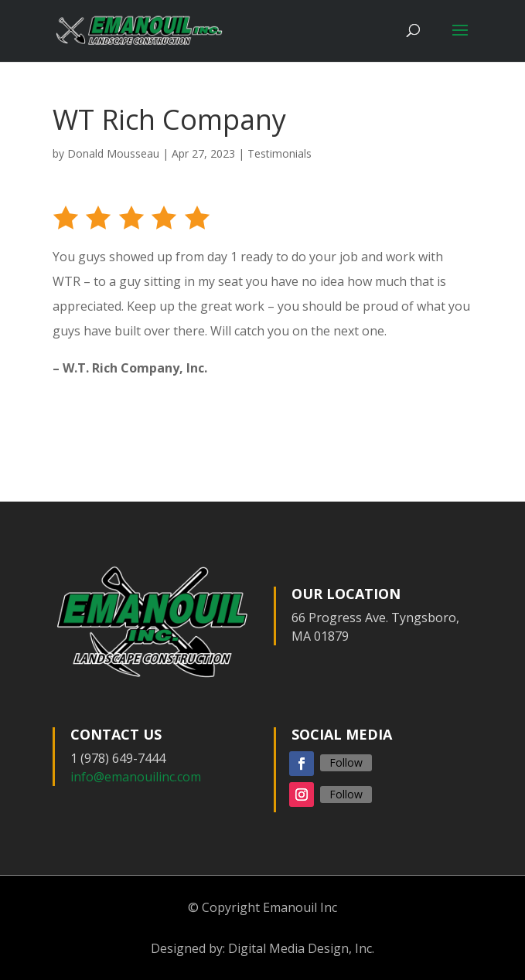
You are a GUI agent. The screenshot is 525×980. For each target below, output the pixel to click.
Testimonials (280, 153)
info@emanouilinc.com (136, 777)
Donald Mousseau (113, 153)
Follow (346, 762)
